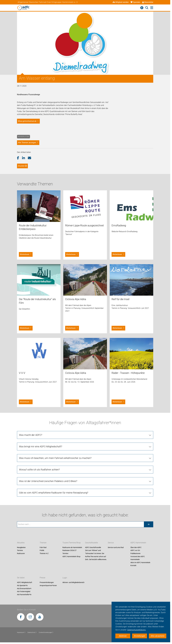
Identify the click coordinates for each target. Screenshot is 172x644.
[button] (20, 158)
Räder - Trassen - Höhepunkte (128, 373)
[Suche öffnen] (147, 8)
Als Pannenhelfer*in (24, 595)
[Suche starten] (149, 524)
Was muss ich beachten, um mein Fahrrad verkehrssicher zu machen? (55, 458)
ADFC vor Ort (135, 550)
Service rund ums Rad (116, 547)
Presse (42, 578)
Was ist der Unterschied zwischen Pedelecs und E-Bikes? (48, 481)
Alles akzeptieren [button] (158, 636)
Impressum (21, 632)
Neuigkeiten (21, 547)
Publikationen (135, 553)
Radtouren (21, 553)
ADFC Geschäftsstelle (93, 547)
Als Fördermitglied (24, 592)
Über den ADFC (136, 547)
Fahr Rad (43, 547)
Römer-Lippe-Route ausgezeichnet (84, 225)
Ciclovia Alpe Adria (76, 299)
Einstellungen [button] (140, 636)
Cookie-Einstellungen (46, 632)
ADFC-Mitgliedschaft (25, 583)
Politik (42, 550)
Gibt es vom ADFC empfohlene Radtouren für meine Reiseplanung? (54, 493)
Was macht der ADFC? (31, 435)
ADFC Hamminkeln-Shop (71, 556)
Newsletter (148, 2)
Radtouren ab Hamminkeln (72, 547)
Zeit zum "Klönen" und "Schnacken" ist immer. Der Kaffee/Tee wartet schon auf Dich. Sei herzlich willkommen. (96, 555)
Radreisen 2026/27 (69, 550)
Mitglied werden (121, 2)
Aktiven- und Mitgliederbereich (73, 583)
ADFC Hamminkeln (138, 543)
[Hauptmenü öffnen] (152, 8)
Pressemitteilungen (47, 583)
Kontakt (133, 566)
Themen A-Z (44, 553)
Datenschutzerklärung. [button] (137, 630)
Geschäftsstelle (91, 543)
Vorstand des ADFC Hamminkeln (138, 558)
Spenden (135, 2)
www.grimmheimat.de (27, 121)
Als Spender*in (22, 585)
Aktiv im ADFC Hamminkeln (140, 562)
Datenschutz (32, 632)
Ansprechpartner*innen (48, 585)
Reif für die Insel (120, 299)
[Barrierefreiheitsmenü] (142, 8)
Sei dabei (21, 578)
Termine (20, 550)
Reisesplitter (23, 137)
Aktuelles (21, 543)
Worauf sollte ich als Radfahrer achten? (39, 470)
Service (111, 543)
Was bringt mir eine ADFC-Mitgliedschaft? (41, 446)
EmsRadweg (119, 225)
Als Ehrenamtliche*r (24, 589)
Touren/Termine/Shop (72, 543)
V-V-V (22, 373)
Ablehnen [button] (123, 636)
